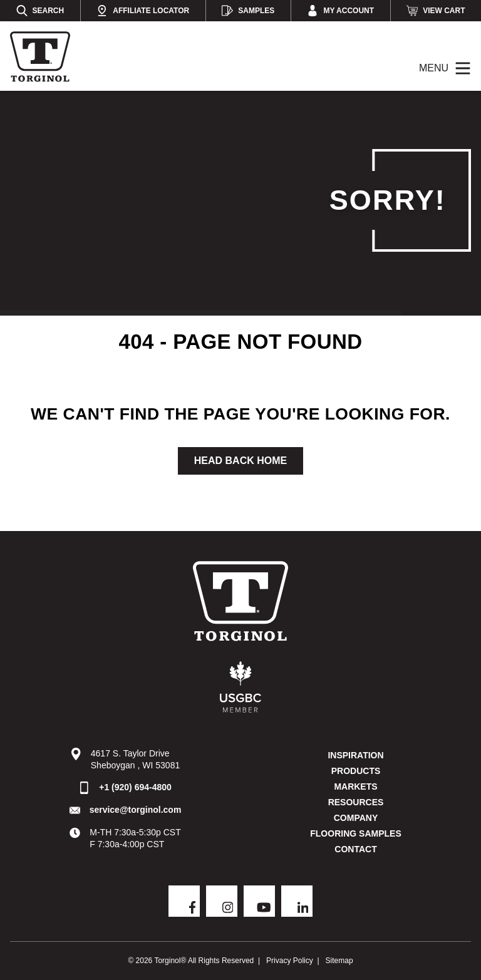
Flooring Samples (355, 833)
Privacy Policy (290, 961)
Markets (355, 787)
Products (356, 771)
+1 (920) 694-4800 (135, 787)
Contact (355, 849)
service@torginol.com (136, 810)
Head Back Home (240, 461)
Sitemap (339, 961)
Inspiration (355, 755)
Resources (356, 802)
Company (356, 818)
